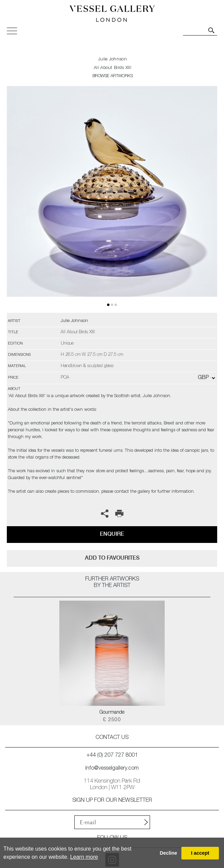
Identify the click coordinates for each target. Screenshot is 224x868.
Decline (168, 853)
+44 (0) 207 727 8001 (112, 756)
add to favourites (112, 558)
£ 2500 (112, 720)
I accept (200, 853)
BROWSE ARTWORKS (113, 76)
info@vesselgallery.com (112, 769)
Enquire (112, 534)
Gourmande (112, 713)
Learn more (84, 857)
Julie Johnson (113, 60)
